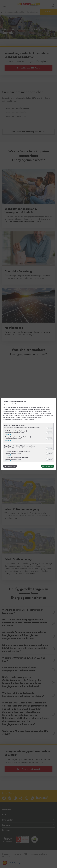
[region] (28, 443)
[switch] (49, 428)
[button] (47, 428)
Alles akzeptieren (48, 466)
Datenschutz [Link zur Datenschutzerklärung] (14, 404)
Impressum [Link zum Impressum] (6, 404)
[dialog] (28, 434)
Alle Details (8, 434)
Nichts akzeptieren (10, 466)
